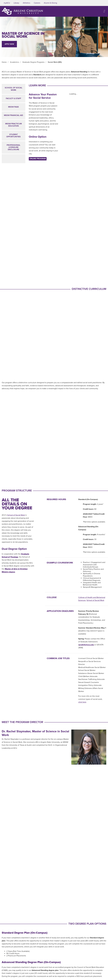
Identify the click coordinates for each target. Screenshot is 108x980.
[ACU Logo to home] (22, 11)
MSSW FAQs (13, 107)
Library (16, 3)
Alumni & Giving (50, 3)
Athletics (26, 3)
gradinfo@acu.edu (86, 645)
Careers (37, 3)
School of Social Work (14, 89)
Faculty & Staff (13, 98)
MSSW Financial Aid (13, 115)
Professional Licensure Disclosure (13, 147)
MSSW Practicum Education (13, 125)
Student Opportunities (13, 136)
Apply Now (9, 44)
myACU (7, 3)
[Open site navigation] (104, 11)
